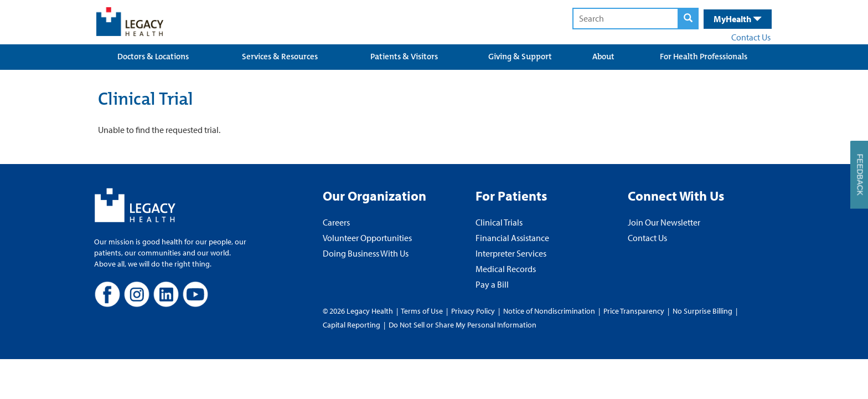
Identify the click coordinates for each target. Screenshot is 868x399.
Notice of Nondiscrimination (549, 311)
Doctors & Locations (153, 57)
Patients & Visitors (404, 57)
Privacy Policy (473, 311)
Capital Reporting (352, 325)
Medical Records (506, 269)
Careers (336, 222)
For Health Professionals (704, 57)
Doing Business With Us (366, 253)
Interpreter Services (511, 253)
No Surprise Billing (702, 311)
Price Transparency (634, 311)
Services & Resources (280, 57)
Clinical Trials (499, 222)
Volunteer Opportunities (367, 238)
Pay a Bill (492, 284)
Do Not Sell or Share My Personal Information (463, 325)
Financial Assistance (512, 238)
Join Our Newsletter (664, 222)
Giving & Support (520, 57)
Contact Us (751, 37)
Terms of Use (423, 311)
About (603, 57)
